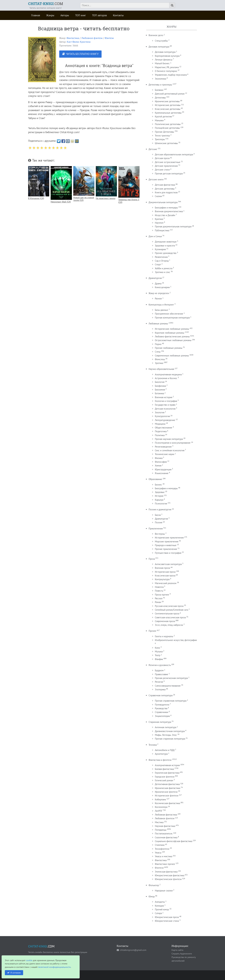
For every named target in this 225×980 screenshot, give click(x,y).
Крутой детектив (163, 116)
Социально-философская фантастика (174, 841)
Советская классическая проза (170, 617)
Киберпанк (160, 799)
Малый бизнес (162, 63)
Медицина (160, 424)
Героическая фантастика (167, 773)
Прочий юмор (162, 909)
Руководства (161, 708)
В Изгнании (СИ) (36, 198)
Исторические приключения (169, 538)
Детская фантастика (165, 185)
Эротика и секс (162, 272)
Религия (159, 682)
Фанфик (159, 659)
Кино (157, 648)
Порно (158, 344)
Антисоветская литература (168, 564)
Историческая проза (165, 572)
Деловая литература (159, 47)
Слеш (158, 352)
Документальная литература (163, 202)
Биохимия (160, 390)
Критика (159, 219)
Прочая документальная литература (173, 226)
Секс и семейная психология (170, 450)
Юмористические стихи (167, 921)
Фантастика (73, 38)
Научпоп (159, 223)
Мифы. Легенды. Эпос (166, 735)
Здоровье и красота (165, 246)
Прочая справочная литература (171, 701)
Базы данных (161, 310)
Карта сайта (177, 950)
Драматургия (155, 278)
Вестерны (160, 534)
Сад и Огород (162, 261)
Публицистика (162, 230)
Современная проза (165, 621)
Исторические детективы (168, 105)
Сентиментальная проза (167, 614)
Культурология (162, 416)
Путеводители (162, 705)
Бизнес (158, 485)
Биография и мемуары (166, 488)
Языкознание (162, 473)
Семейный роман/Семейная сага (171, 610)
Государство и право (165, 405)
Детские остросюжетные (168, 162)
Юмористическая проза (167, 917)
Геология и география (166, 401)
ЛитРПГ (159, 811)
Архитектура (161, 754)
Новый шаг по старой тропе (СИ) (84, 199)
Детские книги (156, 179)
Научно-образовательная (161, 369)
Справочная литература (161, 695)
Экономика (160, 79)
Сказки (158, 196)
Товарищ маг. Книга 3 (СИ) (129, 201)
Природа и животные (166, 545)
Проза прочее (162, 595)
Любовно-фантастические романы (172, 336)
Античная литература (166, 727)
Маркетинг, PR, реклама (167, 67)
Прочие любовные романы (169, 348)
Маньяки (159, 120)
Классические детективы (168, 109)
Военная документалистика (169, 211)
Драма (158, 284)
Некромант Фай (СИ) (61, 202)
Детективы (160, 98)
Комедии (159, 906)
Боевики (159, 90)
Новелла (159, 587)
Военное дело (156, 35)
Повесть (159, 591)
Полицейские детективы (167, 128)
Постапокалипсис (164, 834)
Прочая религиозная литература (171, 678)
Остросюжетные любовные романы (173, 340)
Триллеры (160, 139)
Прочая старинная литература (170, 739)
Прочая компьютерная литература (172, 318)
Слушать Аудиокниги (182, 954)
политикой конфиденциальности (54, 967)
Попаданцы (161, 830)
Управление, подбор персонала (171, 75)
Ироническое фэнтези (166, 792)
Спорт (158, 264)
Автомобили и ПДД (165, 750)
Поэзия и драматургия (160, 509)
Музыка (159, 651)
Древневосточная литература (170, 731)
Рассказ (159, 598)
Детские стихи (162, 170)
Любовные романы (158, 324)
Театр (158, 655)
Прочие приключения (166, 549)
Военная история (164, 397)
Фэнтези (109, 38)
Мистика (159, 822)
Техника (153, 745)
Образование (155, 479)
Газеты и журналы (164, 636)
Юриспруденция (163, 469)
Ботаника (159, 393)
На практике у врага (106, 198)
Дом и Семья (155, 236)
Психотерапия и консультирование (173, 443)
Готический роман (164, 780)
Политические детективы (168, 124)
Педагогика (161, 431)
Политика (160, 435)
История (159, 496)
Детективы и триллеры (160, 85)
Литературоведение (165, 420)
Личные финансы (164, 60)
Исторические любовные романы (172, 329)
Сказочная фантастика (166, 837)
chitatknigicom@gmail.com (133, 950)
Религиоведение (163, 447)
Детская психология (165, 409)
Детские (153, 149)
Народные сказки (164, 891)
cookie (29, 960)
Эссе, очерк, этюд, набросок (169, 625)
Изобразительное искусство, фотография (176, 640)
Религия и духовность (160, 665)
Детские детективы (165, 189)
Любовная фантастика (166, 815)
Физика (159, 458)
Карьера (159, 500)
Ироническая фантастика (167, 788)
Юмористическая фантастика (170, 875)
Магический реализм (166, 583)
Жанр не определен (159, 293)
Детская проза (162, 158)
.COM (46, 4)
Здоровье (160, 492)
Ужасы (158, 853)
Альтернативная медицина (168, 374)
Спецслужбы (161, 41)
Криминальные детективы (168, 113)
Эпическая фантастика (166, 872)
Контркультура (162, 579)
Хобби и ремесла (164, 268)
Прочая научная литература (169, 439)
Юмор (152, 896)
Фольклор (154, 885)
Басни (158, 515)
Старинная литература (160, 722)
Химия (158, 466)
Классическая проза (165, 576)
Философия (161, 462)
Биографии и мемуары (166, 208)
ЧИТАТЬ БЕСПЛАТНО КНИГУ (82, 54)
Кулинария (160, 249)
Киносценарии (162, 287)
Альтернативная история (167, 765)
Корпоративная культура (167, 56)
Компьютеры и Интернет (161, 305)
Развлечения (161, 257)
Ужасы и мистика (164, 856)
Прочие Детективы (164, 132)
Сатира (158, 913)
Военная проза (162, 568)
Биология (160, 382)
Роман (158, 602)
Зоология (160, 412)
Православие (161, 674)
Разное (158, 299)
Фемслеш (160, 359)
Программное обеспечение (169, 314)
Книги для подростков (166, 192)
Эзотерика (160, 689)
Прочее (152, 631)
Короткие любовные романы (170, 333)
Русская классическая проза (169, 606)
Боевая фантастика (164, 769)
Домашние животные (166, 242)
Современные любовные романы (172, 356)
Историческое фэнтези (167, 796)
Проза (152, 559)
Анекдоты (160, 902)
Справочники (161, 712)
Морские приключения (167, 541)
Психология (161, 504)
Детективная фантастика (167, 784)
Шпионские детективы (166, 143)
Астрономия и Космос (166, 378)
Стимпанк (160, 845)
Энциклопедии (162, 716)
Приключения (156, 529)
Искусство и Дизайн (165, 215)
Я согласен (16, 973)
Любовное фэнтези (92, 38)
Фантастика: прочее (165, 864)
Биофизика (160, 386)
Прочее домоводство (166, 253)
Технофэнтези (162, 849)
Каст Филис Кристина (79, 42)
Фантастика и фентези (160, 760)
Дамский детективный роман (170, 94)
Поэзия (159, 522)
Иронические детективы (167, 101)
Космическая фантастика (167, 803)
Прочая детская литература (169, 174)
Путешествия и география (168, 553)
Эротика (159, 363)
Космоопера (161, 807)
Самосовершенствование (168, 686)
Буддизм (159, 670)
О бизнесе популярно (166, 71)
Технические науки (165, 454)
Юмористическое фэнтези (168, 879)
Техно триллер (162, 136)
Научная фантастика (165, 826)
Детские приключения (166, 166)
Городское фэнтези (165, 777)
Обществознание (164, 428)
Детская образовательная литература (174, 154)
